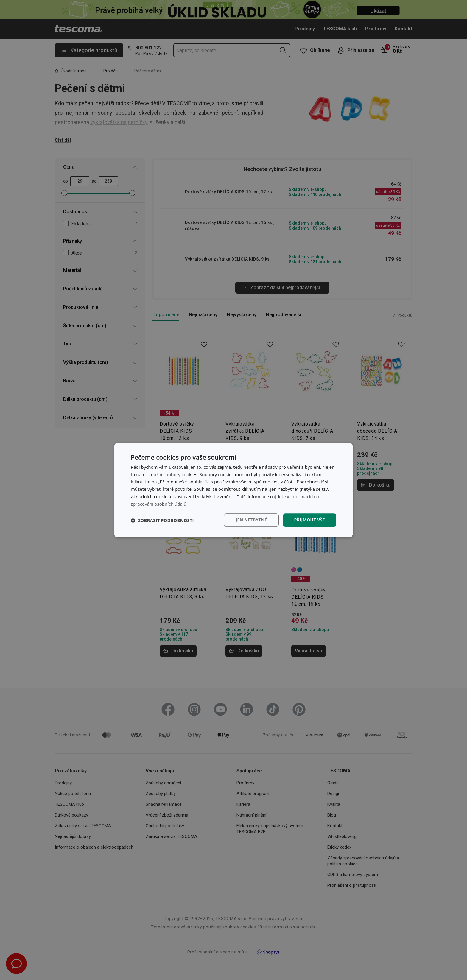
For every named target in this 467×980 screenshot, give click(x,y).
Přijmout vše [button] (310, 520)
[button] (162, 520)
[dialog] (233, 490)
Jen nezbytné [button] (251, 520)
